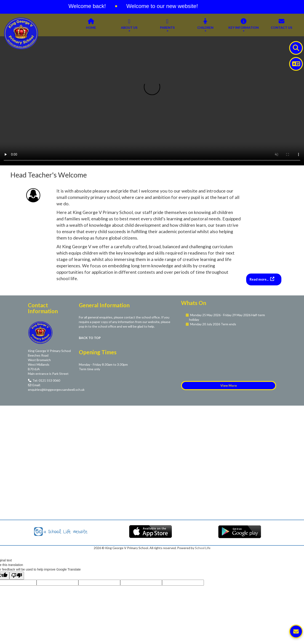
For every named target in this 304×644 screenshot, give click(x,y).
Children (205, 25)
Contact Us (281, 25)
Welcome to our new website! (164, 6)
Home (91, 25)
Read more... (259, 279)
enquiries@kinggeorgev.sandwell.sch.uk (56, 390)
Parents (167, 25)
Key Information (244, 25)
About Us (129, 25)
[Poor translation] (17, 576)
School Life (203, 548)
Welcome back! (89, 6)
